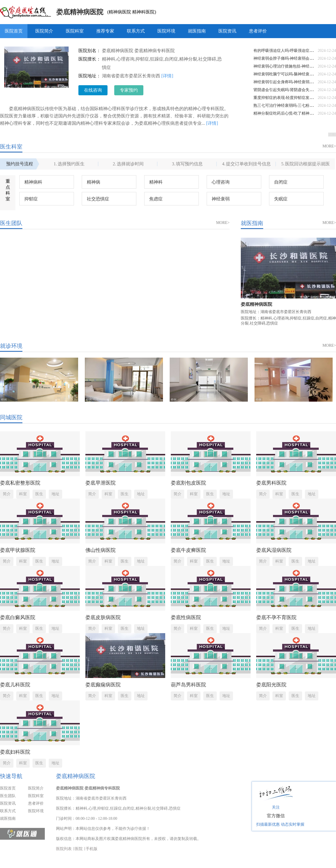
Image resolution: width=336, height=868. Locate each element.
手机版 (92, 849)
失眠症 (281, 199)
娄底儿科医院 (15, 685)
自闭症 (281, 182)
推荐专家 (105, 31)
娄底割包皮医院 (188, 483)
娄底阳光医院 (271, 685)
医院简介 (44, 31)
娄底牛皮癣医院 (188, 550)
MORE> (329, 146)
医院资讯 (227, 31)
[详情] (167, 76)
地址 (55, 494)
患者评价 (258, 31)
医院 (79, 849)
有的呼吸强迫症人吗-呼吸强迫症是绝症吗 (289, 51)
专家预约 (129, 90)
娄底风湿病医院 (274, 550)
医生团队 (8, 796)
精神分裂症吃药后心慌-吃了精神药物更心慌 (291, 113)
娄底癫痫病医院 (103, 685)
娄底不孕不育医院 (276, 617)
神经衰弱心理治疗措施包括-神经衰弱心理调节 (293, 66)
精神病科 (33, 182)
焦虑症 (156, 199)
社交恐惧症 (98, 199)
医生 (39, 494)
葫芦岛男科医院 (188, 685)
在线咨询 (93, 90)
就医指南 (197, 31)
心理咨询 (221, 182)
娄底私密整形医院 (20, 483)
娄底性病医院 (186, 617)
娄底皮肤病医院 (103, 617)
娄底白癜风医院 (18, 617)
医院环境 (166, 31)
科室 (23, 494)
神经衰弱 (221, 199)
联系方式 (136, 31)
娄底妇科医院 (15, 752)
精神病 (94, 182)
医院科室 (75, 31)
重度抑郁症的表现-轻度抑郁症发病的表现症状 (293, 98)
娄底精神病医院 (80, 12)
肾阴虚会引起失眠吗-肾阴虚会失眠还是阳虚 (291, 90)
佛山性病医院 (101, 550)
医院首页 (14, 31)
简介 (7, 494)
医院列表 (64, 849)
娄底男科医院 (271, 483)
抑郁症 (31, 199)
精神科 (156, 182)
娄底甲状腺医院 (18, 550)
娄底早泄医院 (101, 483)
